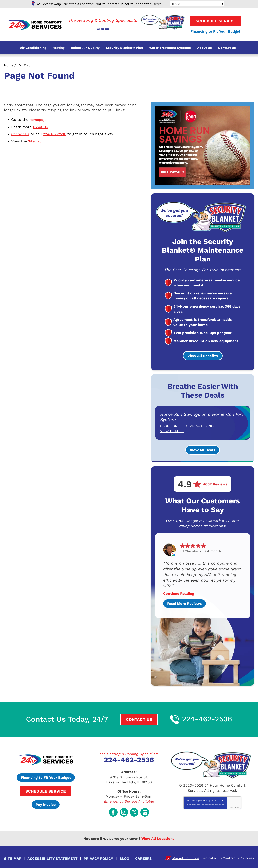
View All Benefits (203, 356)
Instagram (124, 811)
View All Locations (158, 837)
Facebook (113, 811)
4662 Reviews (215, 484)
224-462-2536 (103, 27)
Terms (237, 807)
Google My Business (145, 811)
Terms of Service (214, 804)
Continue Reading (179, 593)
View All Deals (203, 450)
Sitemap (35, 140)
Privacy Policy (201, 804)
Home (9, 65)
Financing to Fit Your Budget (215, 32)
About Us (41, 126)
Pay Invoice (46, 804)
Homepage (39, 120)
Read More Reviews (185, 603)
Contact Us (21, 133)
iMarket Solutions (185, 856)
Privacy (231, 807)
